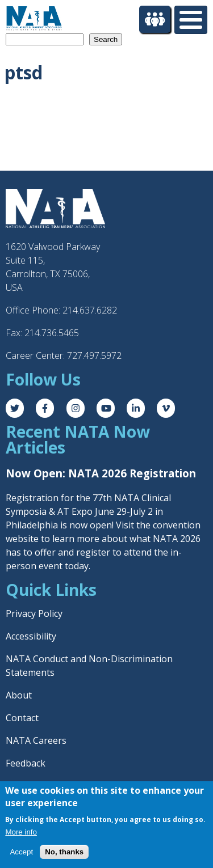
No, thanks (64, 852)
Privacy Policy (34, 613)
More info (21, 832)
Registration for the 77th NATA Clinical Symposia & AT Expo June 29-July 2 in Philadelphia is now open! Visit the (88, 511)
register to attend (114, 552)
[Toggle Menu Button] (191, 20)
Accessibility (31, 636)
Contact (22, 718)
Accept (21, 852)
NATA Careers (36, 740)
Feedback (26, 763)
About (19, 695)
